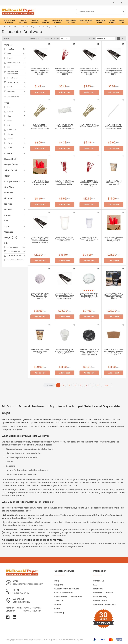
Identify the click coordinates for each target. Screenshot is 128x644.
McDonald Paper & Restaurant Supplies (16, 27)
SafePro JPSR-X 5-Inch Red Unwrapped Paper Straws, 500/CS (40, 183)
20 (97, 385)
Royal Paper (12, 78)
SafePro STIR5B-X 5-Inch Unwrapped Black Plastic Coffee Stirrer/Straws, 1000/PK (40, 71)
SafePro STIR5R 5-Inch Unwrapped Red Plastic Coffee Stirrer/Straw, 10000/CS (89, 184)
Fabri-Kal (11, 91)
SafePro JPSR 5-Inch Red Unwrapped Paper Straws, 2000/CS (114, 239)
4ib (81, 640)
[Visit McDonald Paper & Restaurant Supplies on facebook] (8, 617)
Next (107, 385)
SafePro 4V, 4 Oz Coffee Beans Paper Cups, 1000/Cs (40, 351)
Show (56, 38)
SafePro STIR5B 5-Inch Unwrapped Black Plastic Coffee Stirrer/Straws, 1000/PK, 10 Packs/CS (65, 296)
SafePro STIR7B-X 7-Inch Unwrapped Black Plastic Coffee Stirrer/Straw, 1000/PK (89, 71)
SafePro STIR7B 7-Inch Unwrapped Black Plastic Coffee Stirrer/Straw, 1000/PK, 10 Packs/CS (40, 240)
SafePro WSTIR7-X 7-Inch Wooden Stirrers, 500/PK (89, 126)
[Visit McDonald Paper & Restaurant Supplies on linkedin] (14, 617)
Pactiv (10, 58)
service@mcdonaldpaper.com (28, 584)
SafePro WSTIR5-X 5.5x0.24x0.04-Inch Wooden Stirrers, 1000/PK (40, 127)
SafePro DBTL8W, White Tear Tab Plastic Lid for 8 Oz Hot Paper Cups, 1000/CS (40, 296)
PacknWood (119, 544)
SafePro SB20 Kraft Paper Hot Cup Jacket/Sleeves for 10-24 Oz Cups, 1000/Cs (114, 352)
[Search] (101, 12)
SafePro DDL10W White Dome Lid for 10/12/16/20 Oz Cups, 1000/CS (65, 351)
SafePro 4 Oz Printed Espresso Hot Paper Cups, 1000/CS (114, 183)
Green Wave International (13, 72)
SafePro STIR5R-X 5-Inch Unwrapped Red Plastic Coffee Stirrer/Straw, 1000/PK (65, 71)
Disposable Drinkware (55, 27)
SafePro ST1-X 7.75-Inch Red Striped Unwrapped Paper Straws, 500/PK (65, 183)
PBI (9, 67)
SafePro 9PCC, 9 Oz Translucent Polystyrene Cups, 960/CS (89, 239)
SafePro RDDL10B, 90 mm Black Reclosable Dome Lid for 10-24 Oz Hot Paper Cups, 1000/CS (89, 352)
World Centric (13, 82)
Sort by (92, 38)
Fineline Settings (14, 63)
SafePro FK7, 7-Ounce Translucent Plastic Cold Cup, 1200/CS (65, 239)
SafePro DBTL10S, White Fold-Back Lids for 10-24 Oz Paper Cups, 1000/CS (89, 295)
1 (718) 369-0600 (21, 593)
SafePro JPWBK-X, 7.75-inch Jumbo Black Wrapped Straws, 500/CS (65, 127)
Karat (10, 87)
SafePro (11, 49)
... (92, 385)
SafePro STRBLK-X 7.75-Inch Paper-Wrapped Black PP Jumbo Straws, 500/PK (114, 71)
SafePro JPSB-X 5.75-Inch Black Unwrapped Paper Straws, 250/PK (114, 127)
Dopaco (6, 547)
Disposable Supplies (38, 27)
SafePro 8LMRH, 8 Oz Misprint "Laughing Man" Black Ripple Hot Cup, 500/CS (114, 296)
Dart (9, 53)
